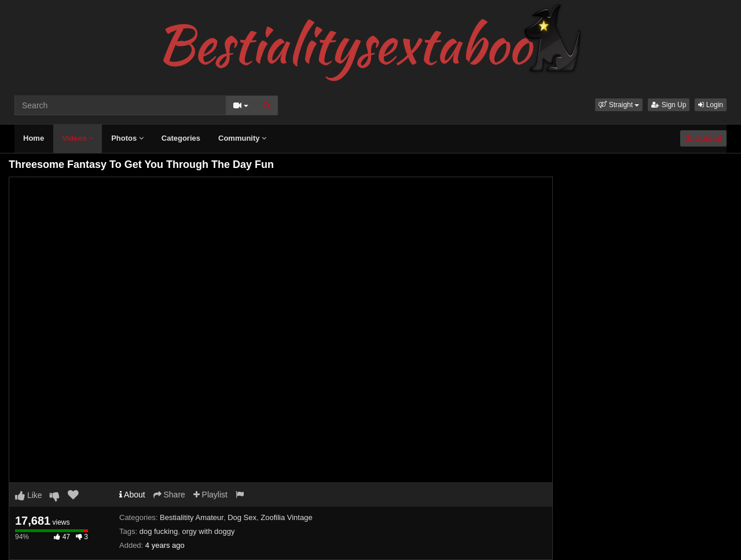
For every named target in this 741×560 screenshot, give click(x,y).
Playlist (210, 495)
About (132, 495)
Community (242, 138)
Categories (181, 138)
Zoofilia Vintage (286, 517)
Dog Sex (242, 517)
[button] (619, 105)
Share (169, 495)
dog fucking (159, 531)
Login (711, 105)
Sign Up (669, 105)
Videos (78, 138)
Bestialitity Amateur (192, 517)
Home (34, 138)
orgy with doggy (208, 531)
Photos (127, 138)
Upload (703, 138)
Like (29, 495)
